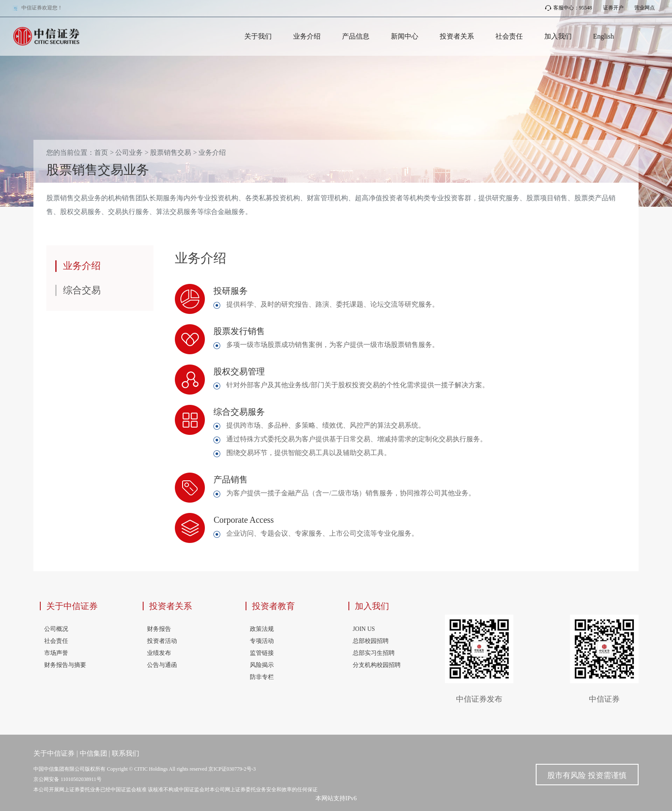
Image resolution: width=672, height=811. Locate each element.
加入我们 (558, 36)
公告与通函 (162, 665)
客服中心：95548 (568, 8)
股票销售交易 (171, 152)
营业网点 (645, 8)
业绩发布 (159, 653)
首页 (101, 152)
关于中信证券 (72, 606)
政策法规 (262, 629)
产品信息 (356, 36)
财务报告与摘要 (65, 665)
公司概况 (56, 629)
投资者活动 (162, 641)
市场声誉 (56, 653)
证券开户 (613, 8)
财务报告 (159, 629)
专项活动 (262, 641)
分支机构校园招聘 (377, 665)
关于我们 (258, 36)
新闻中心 (405, 36)
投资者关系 (457, 36)
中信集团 (93, 753)
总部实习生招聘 (374, 653)
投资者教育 (273, 606)
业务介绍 (307, 36)
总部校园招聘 (371, 641)
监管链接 (262, 653)
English (604, 36)
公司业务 (129, 152)
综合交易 (82, 290)
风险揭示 (262, 665)
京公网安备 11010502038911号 (67, 779)
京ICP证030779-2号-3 (232, 769)
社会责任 (509, 36)
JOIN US (364, 629)
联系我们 (126, 753)
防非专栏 (262, 677)
